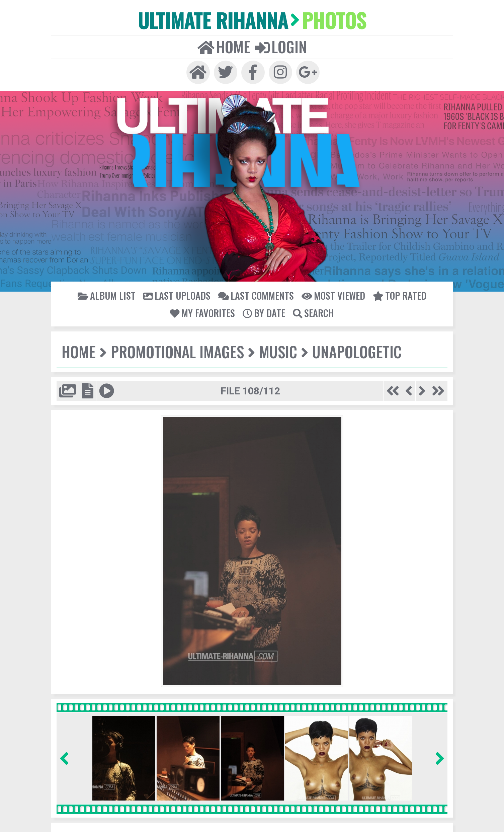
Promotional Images (176, 349)
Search (312, 311)
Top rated (397, 293)
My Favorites (203, 311)
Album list (110, 293)
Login (280, 46)
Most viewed (332, 293)
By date (263, 311)
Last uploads (178, 293)
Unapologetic (353, 349)
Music (275, 349)
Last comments (256, 293)
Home (224, 46)
